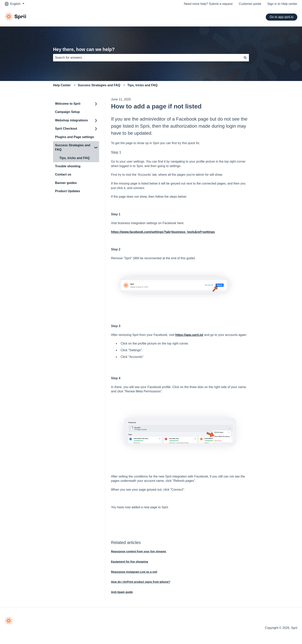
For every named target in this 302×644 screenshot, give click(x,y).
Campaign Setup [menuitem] (67, 112)
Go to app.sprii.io (282, 17)
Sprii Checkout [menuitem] (66, 129)
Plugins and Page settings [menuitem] (75, 137)
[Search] (245, 58)
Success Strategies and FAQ (99, 85)
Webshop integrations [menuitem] (71, 120)
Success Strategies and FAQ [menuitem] (73, 147)
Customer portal (250, 4)
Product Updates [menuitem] (68, 191)
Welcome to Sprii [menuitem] (68, 104)
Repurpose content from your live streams (139, 551)
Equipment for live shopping (130, 562)
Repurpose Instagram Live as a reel (134, 572)
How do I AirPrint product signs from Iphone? (141, 582)
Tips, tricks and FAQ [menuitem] (74, 158)
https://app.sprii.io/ (189, 335)
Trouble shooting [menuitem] (68, 166)
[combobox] (147, 58)
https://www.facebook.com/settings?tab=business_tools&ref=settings (163, 232)
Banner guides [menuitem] (66, 183)
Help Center (62, 85)
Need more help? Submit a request (208, 4)
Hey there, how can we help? (84, 49)
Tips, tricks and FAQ (142, 85)
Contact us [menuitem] (63, 174)
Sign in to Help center (282, 4)
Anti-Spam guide (122, 592)
